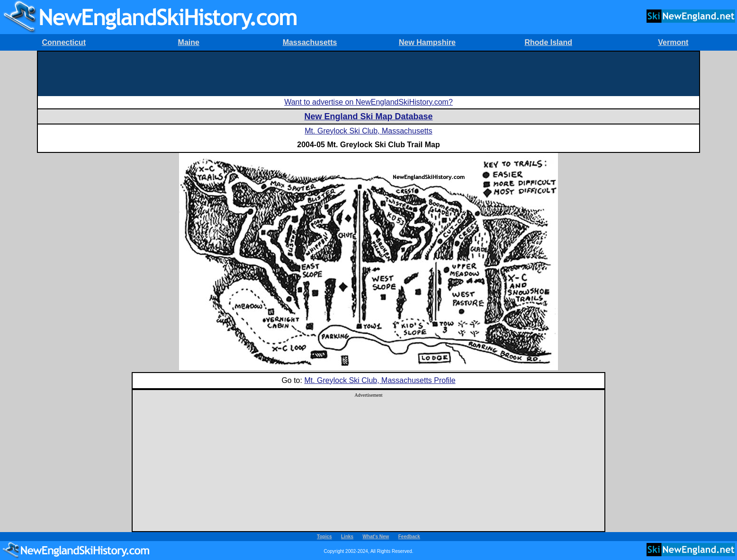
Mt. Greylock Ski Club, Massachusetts (368, 131)
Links (347, 537)
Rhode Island (548, 42)
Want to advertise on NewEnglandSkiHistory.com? (368, 102)
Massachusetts (310, 42)
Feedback (409, 537)
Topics (324, 537)
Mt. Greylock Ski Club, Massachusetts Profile (380, 380)
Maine (189, 42)
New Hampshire (427, 42)
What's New (376, 537)
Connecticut (64, 42)
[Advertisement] (368, 73)
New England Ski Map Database (368, 116)
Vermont (673, 42)
